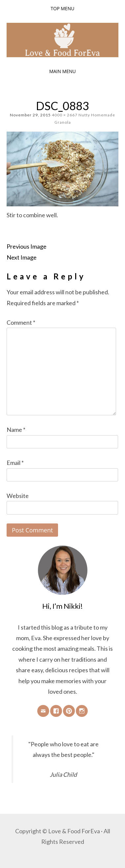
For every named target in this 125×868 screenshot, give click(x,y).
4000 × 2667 (65, 115)
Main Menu (62, 71)
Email (15, 463)
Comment (21, 322)
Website (18, 496)
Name (16, 430)
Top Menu (63, 8)
